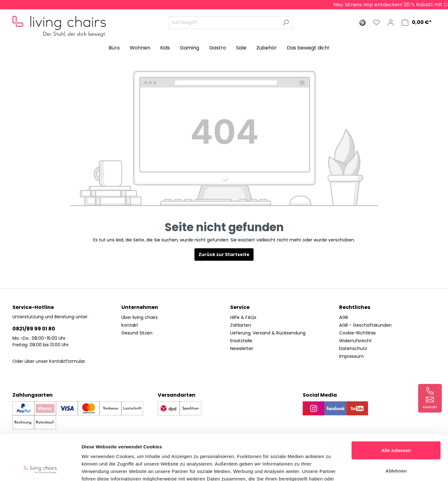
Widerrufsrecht (355, 341)
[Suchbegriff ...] (224, 23)
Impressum (351, 356)
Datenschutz (353, 348)
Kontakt (130, 325)
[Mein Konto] (391, 22)
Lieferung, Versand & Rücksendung (268, 333)
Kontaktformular (67, 361)
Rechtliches (355, 307)
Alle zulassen (396, 407)
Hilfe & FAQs (243, 317)
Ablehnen (396, 428)
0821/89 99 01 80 (34, 329)
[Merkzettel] (376, 22)
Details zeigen (331, 469)
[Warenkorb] (417, 22)
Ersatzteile (241, 341)
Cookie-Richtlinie (357, 333)
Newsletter (242, 348)
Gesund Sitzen (137, 333)
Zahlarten (241, 325)
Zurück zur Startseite (224, 255)
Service (240, 307)
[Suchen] (286, 23)
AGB (343, 317)
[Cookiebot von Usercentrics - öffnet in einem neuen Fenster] (40, 469)
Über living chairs (140, 317)
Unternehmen (140, 307)
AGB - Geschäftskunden (365, 325)
